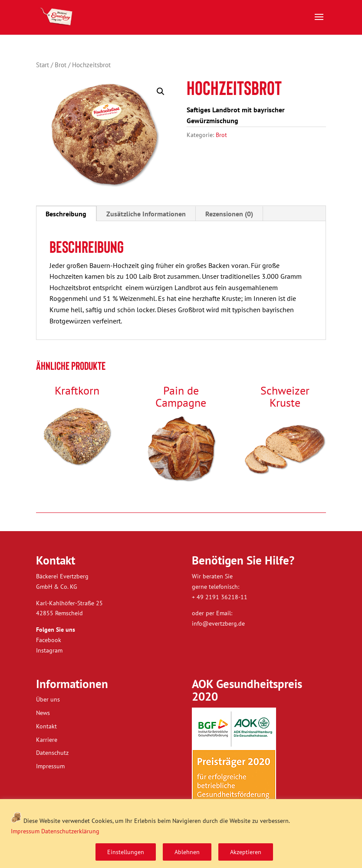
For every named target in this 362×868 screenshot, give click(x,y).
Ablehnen (187, 852)
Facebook (49, 640)
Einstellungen (126, 852)
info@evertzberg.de (218, 623)
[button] (161, 91)
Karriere (47, 740)
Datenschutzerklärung (70, 831)
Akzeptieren (246, 852)
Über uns (48, 699)
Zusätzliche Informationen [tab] (146, 214)
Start (43, 65)
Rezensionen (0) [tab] (229, 214)
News (43, 713)
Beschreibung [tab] (66, 214)
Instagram (49, 650)
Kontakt (46, 726)
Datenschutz (52, 753)
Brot (61, 65)
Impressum (25, 831)
